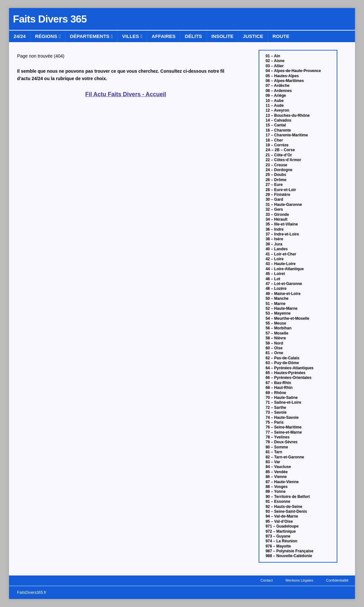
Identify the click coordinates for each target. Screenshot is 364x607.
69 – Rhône (276, 393)
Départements (90, 36)
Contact (267, 580)
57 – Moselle (277, 333)
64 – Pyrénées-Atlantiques (290, 368)
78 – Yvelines (278, 437)
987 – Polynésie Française (290, 551)
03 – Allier (275, 66)
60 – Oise (274, 348)
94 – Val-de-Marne (282, 516)
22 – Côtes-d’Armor (284, 160)
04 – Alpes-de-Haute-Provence (293, 71)
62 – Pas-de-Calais (283, 358)
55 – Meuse (276, 323)
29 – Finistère (278, 195)
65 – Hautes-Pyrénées (286, 373)
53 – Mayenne (278, 313)
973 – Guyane (278, 536)
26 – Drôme (276, 180)
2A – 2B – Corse (280, 150)
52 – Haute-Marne (282, 308)
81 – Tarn (274, 452)
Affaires (164, 36)
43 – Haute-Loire (281, 264)
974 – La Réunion (282, 541)
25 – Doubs (276, 175)
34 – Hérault (277, 219)
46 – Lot (273, 279)
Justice (253, 36)
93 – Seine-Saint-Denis (286, 511)
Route (281, 36)
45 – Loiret (275, 274)
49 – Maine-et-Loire (283, 294)
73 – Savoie (276, 412)
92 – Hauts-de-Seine (284, 507)
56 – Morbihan (279, 328)
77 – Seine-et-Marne (284, 432)
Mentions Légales (299, 580)
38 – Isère (275, 239)
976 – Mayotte (278, 546)
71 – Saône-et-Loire (284, 402)
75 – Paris (275, 422)
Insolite (222, 36)
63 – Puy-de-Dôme (282, 363)
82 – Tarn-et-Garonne (285, 457)
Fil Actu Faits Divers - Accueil (126, 94)
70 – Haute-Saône (282, 398)
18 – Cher (274, 140)
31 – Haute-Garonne (284, 205)
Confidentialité (337, 580)
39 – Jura (274, 244)
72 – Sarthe (276, 408)
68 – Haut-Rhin (279, 388)
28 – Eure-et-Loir (281, 190)
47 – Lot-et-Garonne (284, 284)
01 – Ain (273, 56)
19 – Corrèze (277, 145)
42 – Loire (275, 259)
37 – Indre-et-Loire (282, 234)
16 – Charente (278, 130)
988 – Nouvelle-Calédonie (289, 556)
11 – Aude (275, 106)
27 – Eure (274, 185)
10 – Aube (275, 101)
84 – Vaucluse (278, 467)
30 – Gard (275, 199)
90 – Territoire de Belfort (288, 497)
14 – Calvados (279, 120)
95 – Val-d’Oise (279, 521)
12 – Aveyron (278, 110)
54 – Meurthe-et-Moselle (288, 318)
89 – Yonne (276, 492)
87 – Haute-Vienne (282, 482)
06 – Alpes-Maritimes (285, 81)
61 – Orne (275, 353)
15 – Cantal (276, 125)
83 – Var (273, 462)
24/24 (20, 36)
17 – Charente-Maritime (287, 135)
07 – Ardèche (278, 86)
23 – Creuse (276, 165)
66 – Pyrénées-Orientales (289, 378)
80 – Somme (277, 447)
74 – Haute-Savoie (282, 418)
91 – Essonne (278, 501)
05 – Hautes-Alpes (282, 76)
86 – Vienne (276, 477)
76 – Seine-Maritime (284, 427)
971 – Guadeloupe (282, 526)
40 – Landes (277, 249)
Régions (46, 36)
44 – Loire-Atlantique (285, 269)
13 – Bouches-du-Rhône (288, 115)
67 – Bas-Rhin (278, 383)
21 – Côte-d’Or (279, 155)
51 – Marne (276, 304)
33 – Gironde (277, 215)
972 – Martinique (281, 531)
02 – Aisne (275, 61)
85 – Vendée (277, 472)
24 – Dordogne (279, 170)
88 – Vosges (277, 487)
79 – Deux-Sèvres (282, 442)
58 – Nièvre (276, 338)
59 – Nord (275, 343)
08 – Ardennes (279, 91)
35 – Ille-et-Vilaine (282, 224)
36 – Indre (275, 229)
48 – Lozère (276, 289)
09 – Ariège (276, 96)
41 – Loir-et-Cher (281, 254)
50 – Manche (277, 299)
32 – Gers (274, 209)
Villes (131, 36)
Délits (193, 36)
